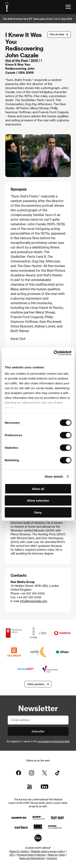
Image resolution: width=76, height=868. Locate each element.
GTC (12, 855)
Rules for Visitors (19, 851)
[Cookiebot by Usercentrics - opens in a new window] (54, 353)
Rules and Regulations (32, 858)
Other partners (36, 684)
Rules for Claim (56, 855)
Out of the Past (17, 60)
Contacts (52, 858)
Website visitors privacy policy (48, 851)
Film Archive (57, 34)
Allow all (38, 489)
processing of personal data (54, 741)
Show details (54, 476)
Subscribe (38, 731)
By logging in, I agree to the (38, 741)
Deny (38, 512)
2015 (34, 60)
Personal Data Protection (31, 855)
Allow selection (38, 501)
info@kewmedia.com (34, 601)
